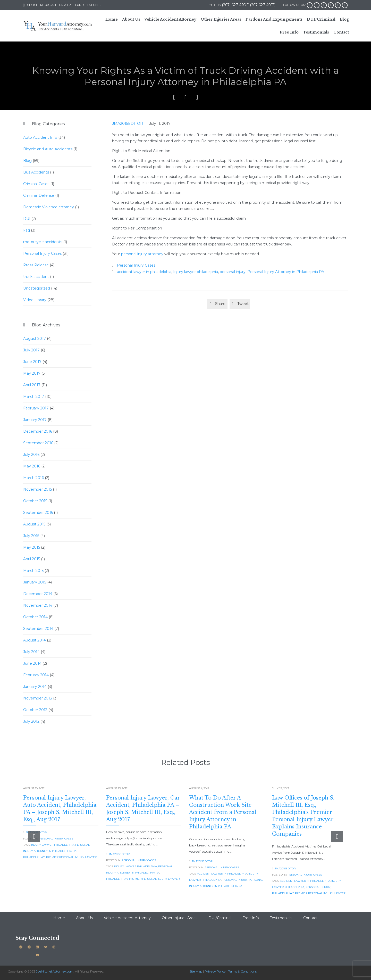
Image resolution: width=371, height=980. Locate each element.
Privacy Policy (215, 971)
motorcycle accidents (43, 242)
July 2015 (31, 536)
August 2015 (34, 524)
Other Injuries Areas (180, 918)
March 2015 (33, 571)
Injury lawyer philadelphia (196, 272)
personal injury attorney (142, 254)
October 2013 (35, 710)
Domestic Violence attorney (49, 207)
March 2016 (33, 478)
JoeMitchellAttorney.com (55, 971)
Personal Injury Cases (42, 253)
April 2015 (32, 559)
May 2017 (32, 373)
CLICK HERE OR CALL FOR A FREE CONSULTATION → (62, 5)
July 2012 (31, 721)
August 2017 (35, 339)
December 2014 (38, 594)
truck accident (36, 277)
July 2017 (31, 350)
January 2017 (35, 420)
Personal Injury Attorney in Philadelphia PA (286, 272)
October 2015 (35, 501)
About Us (84, 918)
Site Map (196, 971)
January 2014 (35, 687)
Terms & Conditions (242, 971)
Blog (27, 161)
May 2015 (32, 547)
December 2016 (38, 431)
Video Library (35, 300)
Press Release (36, 265)
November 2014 (38, 605)
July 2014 (31, 652)
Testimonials (281, 918)
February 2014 (36, 675)
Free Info (251, 918)
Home (59, 918)
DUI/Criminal (220, 918)
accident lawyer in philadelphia (144, 272)
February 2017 (36, 408)
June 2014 (32, 663)
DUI (27, 219)
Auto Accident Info (40, 137)
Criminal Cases (36, 184)
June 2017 (32, 362)
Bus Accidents (36, 172)
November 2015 (37, 489)
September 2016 (38, 443)
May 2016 (32, 466)
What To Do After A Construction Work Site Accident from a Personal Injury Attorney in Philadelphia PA (223, 812)
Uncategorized (37, 288)
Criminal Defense (39, 195)
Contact (310, 918)
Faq (27, 230)
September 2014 (38, 629)
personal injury (233, 272)
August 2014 (35, 640)
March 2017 (34, 397)
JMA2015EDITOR (128, 123)
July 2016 (31, 455)
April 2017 (32, 385)
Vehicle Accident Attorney (127, 918)
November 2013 (38, 698)
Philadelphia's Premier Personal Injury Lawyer (60, 857)
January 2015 (35, 582)
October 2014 (35, 617)
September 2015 (38, 513)
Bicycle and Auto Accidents (48, 149)
